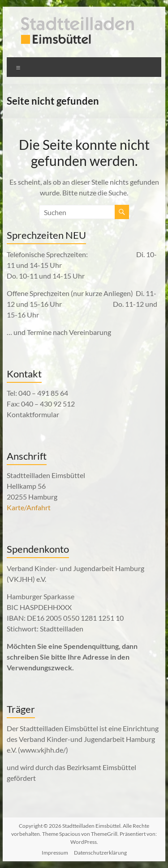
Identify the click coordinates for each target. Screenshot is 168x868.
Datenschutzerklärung (100, 853)
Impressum (55, 853)
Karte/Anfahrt (29, 507)
